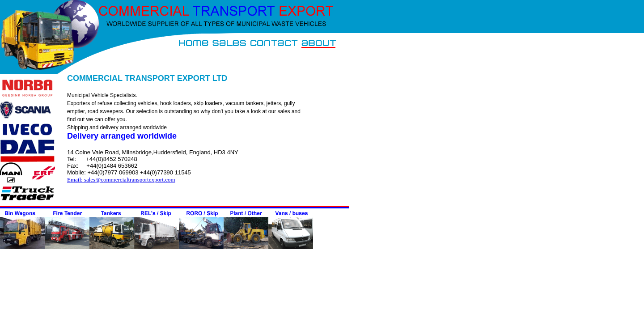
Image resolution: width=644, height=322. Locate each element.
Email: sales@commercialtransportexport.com (121, 180)
